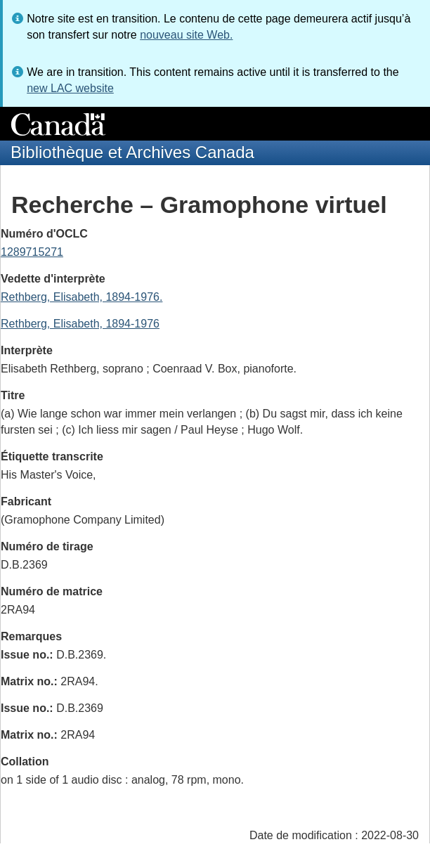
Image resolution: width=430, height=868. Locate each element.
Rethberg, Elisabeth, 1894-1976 (80, 324)
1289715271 (32, 252)
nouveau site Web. (186, 35)
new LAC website (70, 88)
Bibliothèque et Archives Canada (132, 152)
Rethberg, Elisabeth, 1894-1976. (82, 297)
